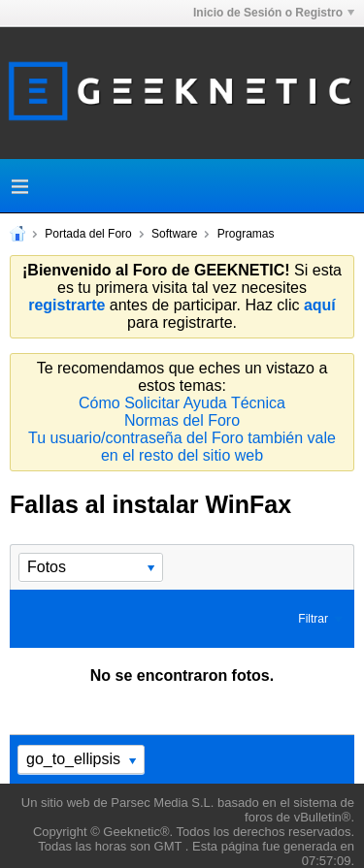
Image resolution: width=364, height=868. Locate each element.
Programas (246, 234)
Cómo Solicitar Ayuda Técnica (182, 403)
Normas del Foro (182, 420)
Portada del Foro (88, 234)
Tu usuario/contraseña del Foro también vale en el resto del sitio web (182, 447)
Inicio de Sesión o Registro (274, 13)
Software (174, 234)
